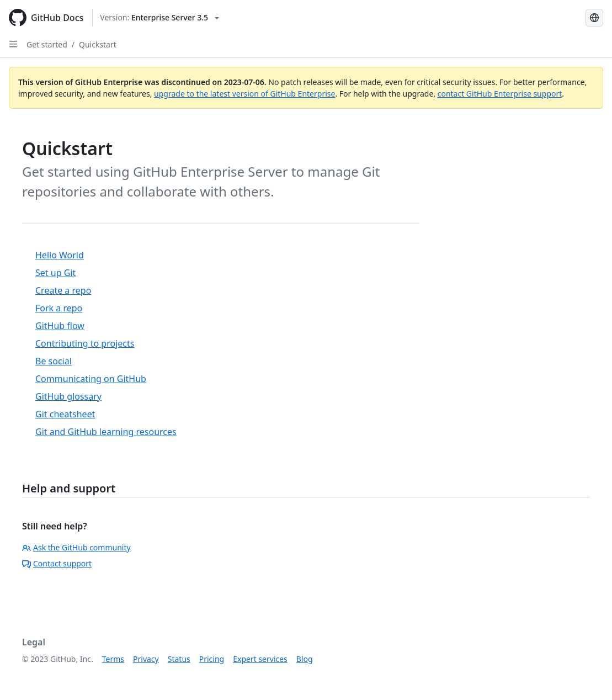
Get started (47, 44)
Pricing (212, 659)
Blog (305, 659)
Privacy (146, 659)
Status (179, 659)
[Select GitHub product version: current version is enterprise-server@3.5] (159, 18)
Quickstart (98, 44)
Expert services (260, 659)
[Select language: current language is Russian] (594, 18)
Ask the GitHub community (76, 547)
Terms (113, 659)
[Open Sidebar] (13, 44)
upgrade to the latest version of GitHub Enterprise (244, 94)
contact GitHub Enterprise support (500, 94)
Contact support (57, 563)
